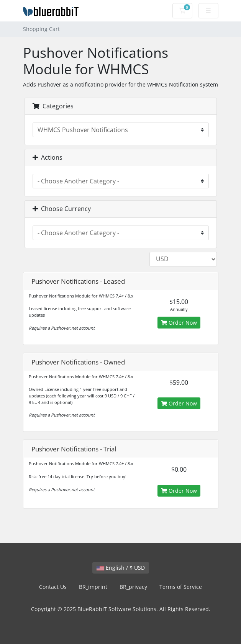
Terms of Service (181, 587)
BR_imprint (93, 587)
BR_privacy (133, 587)
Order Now (179, 323)
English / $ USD (121, 568)
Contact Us (53, 587)
